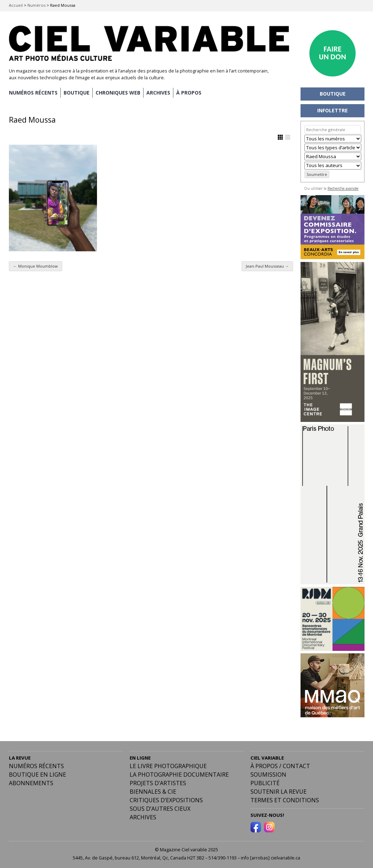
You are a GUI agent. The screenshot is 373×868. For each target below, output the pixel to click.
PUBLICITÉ (265, 783)
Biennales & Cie (153, 792)
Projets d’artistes (158, 783)
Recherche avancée (343, 188)
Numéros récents (36, 766)
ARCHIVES (158, 93)
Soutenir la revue (279, 792)
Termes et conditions (285, 800)
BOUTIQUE (77, 93)
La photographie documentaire (179, 775)
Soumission (268, 775)
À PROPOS (189, 93)
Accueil (16, 5)
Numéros (36, 5)
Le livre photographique (168, 766)
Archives (143, 817)
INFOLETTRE (333, 110)
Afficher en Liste (288, 137)
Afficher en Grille (280, 137)
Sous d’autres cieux (160, 809)
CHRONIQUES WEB (118, 93)
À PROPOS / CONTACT (280, 766)
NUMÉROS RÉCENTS (33, 93)
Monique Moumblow (36, 266)
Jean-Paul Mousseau (267, 266)
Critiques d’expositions (166, 800)
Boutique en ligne (37, 775)
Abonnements (31, 783)
